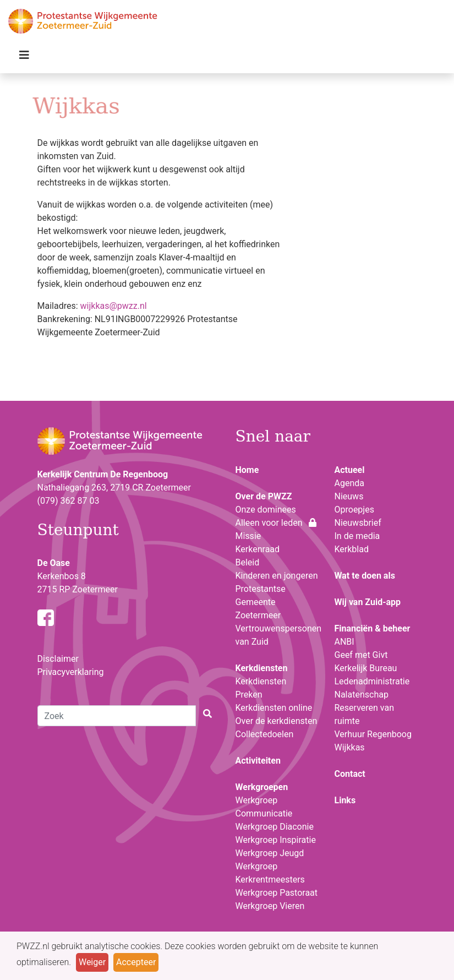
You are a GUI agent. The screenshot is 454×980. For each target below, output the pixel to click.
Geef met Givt (361, 655)
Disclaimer (58, 659)
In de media (357, 536)
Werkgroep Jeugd (270, 853)
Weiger (92, 962)
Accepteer (136, 962)
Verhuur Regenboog (373, 734)
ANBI (344, 642)
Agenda (349, 483)
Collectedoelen (265, 734)
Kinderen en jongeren (277, 576)
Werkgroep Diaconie (275, 827)
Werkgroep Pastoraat (277, 893)
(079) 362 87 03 (69, 501)
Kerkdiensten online (274, 708)
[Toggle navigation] (24, 58)
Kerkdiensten (261, 681)
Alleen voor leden (276, 523)
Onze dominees (266, 510)
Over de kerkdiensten (277, 721)
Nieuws (349, 496)
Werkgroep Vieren (270, 906)
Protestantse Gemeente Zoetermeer (261, 602)
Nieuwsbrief (358, 523)
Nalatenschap (362, 695)
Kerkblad (352, 549)
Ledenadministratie (372, 681)
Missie (248, 536)
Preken (249, 695)
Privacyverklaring (71, 672)
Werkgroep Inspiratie (276, 840)
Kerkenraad (258, 549)
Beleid (248, 562)
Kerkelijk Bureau (366, 668)
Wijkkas (350, 747)
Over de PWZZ (264, 496)
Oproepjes (354, 510)
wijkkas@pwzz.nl (114, 306)
